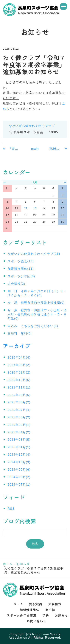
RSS (11, 509)
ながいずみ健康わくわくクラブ (32, 126)
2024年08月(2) (19, 477)
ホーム (8, 564)
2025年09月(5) (19, 395)
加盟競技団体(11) (21, 269)
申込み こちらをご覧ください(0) (33, 326)
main (35, 149)
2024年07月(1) (19, 485)
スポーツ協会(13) (21, 261)
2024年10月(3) (19, 462)
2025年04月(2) (19, 432)
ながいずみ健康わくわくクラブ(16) (34, 254)
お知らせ (23, 564)
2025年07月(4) (19, 410)
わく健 (50, 610)
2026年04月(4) (19, 358)
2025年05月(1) (19, 425)
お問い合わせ (37, 621)
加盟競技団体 (29, 610)
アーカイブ (17, 346)
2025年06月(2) (19, 417)
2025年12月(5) (19, 380)
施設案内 (36, 604)
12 (26, 208)
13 (35, 208)
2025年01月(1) (19, 447)
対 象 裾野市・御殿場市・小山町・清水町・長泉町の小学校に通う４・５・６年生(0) (37, 315)
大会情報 (55, 604)
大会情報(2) (17, 284)
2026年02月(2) (19, 373)
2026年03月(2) (19, 365)
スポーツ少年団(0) (21, 276)
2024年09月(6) (19, 470)
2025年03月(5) (19, 440)
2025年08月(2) (19, 402)
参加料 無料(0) (20, 333)
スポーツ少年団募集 (21, 615)
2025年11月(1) (19, 387)
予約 (46, 615)
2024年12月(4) (19, 455)
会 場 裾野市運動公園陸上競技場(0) (36, 303)
